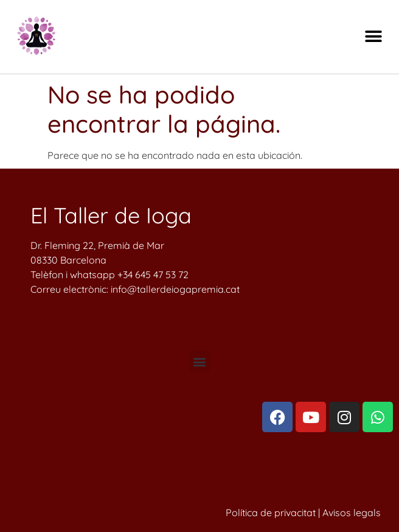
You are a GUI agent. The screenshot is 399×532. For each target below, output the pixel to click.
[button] (373, 37)
